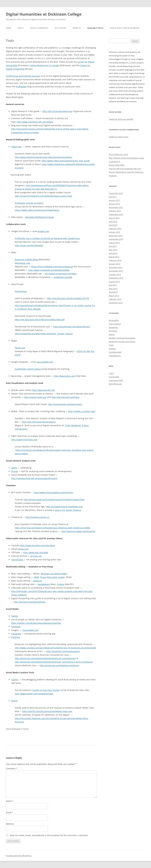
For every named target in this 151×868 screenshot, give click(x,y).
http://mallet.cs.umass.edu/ (82, 411)
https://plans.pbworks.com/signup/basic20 (52, 267)
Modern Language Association (122, 338)
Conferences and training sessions (23, 76)
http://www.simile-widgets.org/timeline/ (54, 492)
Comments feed (116, 380)
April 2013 (113, 292)
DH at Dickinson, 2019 (118, 154)
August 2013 (114, 281)
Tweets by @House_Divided (121, 119)
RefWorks (40, 217)
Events (112, 334)
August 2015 (114, 218)
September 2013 (116, 278)
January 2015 (114, 232)
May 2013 (113, 289)
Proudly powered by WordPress (19, 856)
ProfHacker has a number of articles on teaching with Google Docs (47, 238)
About (21, 28)
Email (10, 812)
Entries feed (114, 377)
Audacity (38, 581)
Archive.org (36, 556)
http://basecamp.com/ (65, 376)
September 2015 (116, 214)
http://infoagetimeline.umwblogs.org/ (64, 507)
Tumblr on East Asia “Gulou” (46, 690)
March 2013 (114, 296)
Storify (14, 701)
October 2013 (115, 274)
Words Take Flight (117, 165)
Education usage (56, 577)
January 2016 (114, 204)
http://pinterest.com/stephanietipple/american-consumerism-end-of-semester (54, 662)
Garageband (44, 584)
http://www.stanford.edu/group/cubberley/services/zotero (43, 157)
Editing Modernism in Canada (44, 65)
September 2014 (116, 239)
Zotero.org (16, 147)
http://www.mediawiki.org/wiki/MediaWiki (49, 270)
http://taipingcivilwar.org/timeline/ (78, 531)
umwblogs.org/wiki (63, 277)
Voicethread (21, 291)
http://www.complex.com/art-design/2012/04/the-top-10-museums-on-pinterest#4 (55, 648)
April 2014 (113, 253)
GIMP (36, 577)
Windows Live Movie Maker (54, 574)
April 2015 (113, 225)
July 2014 (113, 246)
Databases (113, 327)
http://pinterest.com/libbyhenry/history (59, 665)
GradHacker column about (28, 369)
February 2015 (115, 229)
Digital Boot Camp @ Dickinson (125, 28)
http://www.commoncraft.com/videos (35, 122)
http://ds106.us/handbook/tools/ (30, 602)
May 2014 (113, 250)
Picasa (43, 577)
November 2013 (116, 271)
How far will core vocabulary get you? (125, 169)
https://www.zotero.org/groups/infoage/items (37, 210)
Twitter (15, 616)
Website (10, 824)
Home (9, 28)
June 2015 (113, 221)
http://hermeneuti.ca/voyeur (66, 397)
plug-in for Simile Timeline (68, 510)
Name (10, 801)
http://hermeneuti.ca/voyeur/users (65, 404)
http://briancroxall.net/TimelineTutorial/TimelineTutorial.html (54, 500)
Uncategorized (115, 352)
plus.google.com (45, 362)
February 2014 (115, 260)
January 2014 (114, 264)
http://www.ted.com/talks (36, 552)
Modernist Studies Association (122, 341)
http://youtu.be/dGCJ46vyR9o (29, 245)
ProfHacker (21, 87)
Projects (77, 28)
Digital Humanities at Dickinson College (44, 14)
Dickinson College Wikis (26, 260)
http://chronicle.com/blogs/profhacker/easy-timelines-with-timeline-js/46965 (52, 528)
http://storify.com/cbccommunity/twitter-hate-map (47, 711)
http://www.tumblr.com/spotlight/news (34, 694)
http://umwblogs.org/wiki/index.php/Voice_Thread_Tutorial (44, 334)
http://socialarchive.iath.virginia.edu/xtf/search (34, 478)
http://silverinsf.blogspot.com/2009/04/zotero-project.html (43, 196)
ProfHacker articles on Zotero (29, 203)
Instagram (16, 634)
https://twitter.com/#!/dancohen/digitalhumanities (36, 623)
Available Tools (95, 28)
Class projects (115, 324)
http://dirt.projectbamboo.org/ (57, 111)
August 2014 (114, 243)
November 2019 (116, 193)
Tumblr (15, 680)
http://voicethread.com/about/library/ (72, 327)
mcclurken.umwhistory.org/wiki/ (61, 274)
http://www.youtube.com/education (38, 545)
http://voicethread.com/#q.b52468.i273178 (68, 298)
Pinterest (16, 637)
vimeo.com (23, 549)
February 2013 (115, 299)
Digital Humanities (39, 28)
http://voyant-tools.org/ (35, 397)
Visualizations (115, 356)
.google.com (43, 231)
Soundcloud (17, 560)
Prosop (15, 471)
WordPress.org (115, 384)
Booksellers (114, 320)
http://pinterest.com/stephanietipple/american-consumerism (45, 658)
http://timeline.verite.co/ (37, 517)
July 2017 (113, 197)
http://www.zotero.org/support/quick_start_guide (65, 161)
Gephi (14, 468)
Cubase (61, 584)
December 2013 (116, 267)
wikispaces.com (22, 263)
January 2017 (114, 200)
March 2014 (114, 257)
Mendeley (30, 217)
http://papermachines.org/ (24, 440)
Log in (111, 373)
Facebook (16, 627)
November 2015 (116, 207)
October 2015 (115, 211)
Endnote (50, 217)
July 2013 (113, 285)
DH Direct (113, 331)
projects (112, 349)
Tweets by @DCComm (119, 137)
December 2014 (116, 236)
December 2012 (116, 303)
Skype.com (20, 348)
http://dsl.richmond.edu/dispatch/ (39, 422)
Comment (12, 769)
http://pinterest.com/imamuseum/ (63, 651)
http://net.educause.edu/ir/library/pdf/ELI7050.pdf (40, 320)
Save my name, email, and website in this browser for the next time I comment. (49, 835)
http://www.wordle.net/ (44, 390)
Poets (111, 345)
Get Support (60, 28)
